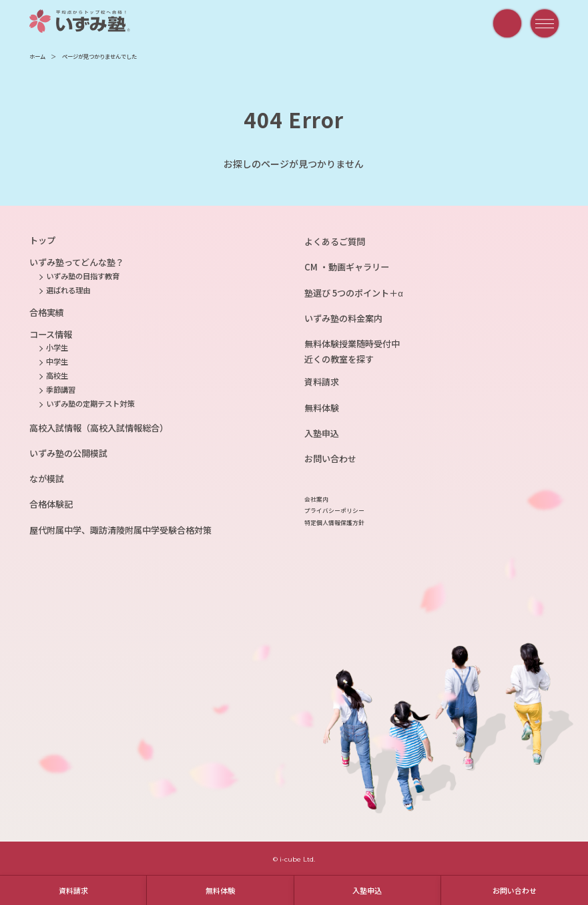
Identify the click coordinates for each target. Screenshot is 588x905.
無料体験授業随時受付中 (352, 344)
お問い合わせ (515, 890)
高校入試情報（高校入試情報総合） (99, 428)
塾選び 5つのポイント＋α (354, 293)
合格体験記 (51, 504)
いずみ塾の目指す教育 (83, 276)
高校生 (57, 375)
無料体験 (220, 890)
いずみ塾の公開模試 (68, 453)
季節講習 (61, 389)
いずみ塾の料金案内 (343, 318)
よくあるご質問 (335, 241)
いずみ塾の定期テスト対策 (90, 403)
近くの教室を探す (339, 359)
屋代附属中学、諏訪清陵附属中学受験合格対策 (120, 530)
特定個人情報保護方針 (334, 523)
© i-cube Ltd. (294, 859)
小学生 (57, 347)
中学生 (57, 361)
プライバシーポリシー (334, 511)
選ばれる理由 (68, 290)
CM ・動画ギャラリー (347, 267)
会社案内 (316, 499)
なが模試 (47, 479)
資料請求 (73, 890)
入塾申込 (367, 890)
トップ (42, 240)
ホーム (37, 56)
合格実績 (47, 312)
